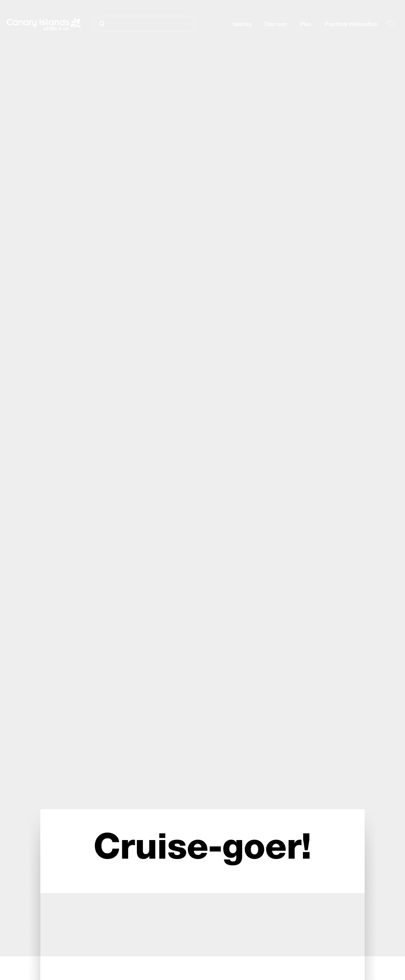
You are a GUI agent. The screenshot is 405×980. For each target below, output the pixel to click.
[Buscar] (144, 24)
